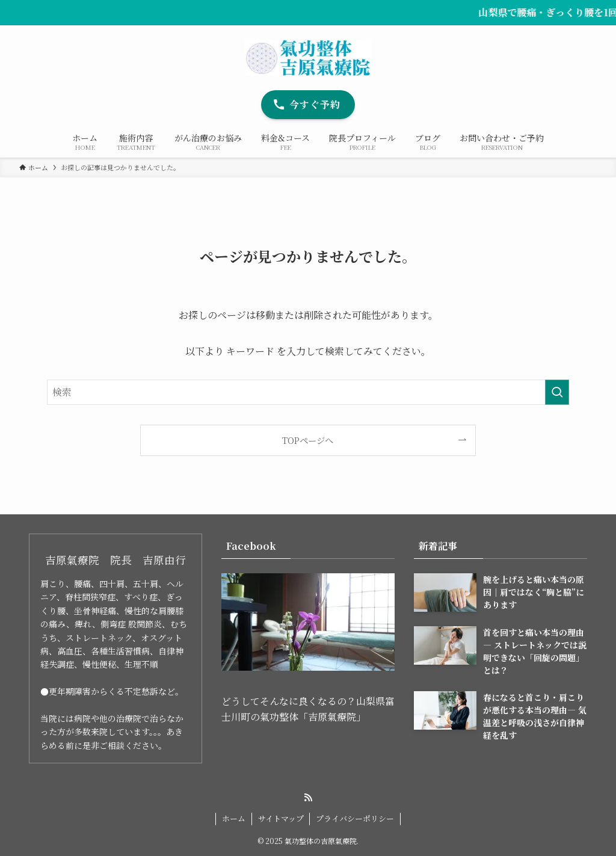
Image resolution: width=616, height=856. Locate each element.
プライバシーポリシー (355, 818)
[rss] (308, 798)
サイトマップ (281, 818)
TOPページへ (308, 440)
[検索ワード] (308, 392)
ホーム (234, 818)
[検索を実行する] (557, 392)
